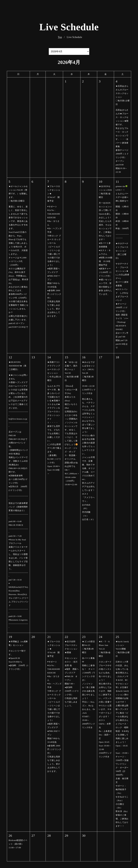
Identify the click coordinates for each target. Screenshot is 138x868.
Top (60, 37)
